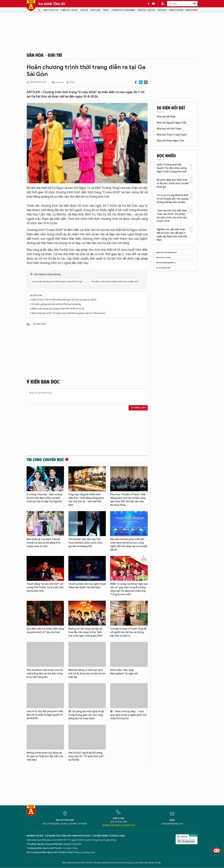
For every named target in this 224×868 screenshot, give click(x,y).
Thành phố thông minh (123, 10)
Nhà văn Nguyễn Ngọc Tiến (172, 123)
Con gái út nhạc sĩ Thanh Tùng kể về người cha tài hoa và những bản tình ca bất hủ (128, 632)
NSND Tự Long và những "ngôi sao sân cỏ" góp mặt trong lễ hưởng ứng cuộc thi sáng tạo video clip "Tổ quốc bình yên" (129, 589)
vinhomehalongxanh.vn (166, 263)
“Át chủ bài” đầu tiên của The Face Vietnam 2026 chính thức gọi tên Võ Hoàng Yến (85, 543)
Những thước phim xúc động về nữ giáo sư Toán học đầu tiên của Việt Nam (45, 756)
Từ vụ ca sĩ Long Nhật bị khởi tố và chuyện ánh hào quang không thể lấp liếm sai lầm (173, 199)
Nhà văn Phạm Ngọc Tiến (170, 141)
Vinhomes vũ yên (163, 257)
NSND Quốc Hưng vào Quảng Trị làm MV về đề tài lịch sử (58, 309)
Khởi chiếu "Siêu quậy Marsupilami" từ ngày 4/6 (124, 672)
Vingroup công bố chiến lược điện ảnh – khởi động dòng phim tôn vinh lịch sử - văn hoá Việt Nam (86, 500)
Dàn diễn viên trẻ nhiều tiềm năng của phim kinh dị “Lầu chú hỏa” (45, 631)
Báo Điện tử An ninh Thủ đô (31, 6)
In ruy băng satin (163, 268)
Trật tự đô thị (51, 10)
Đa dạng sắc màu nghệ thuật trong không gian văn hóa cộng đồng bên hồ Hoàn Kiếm (86, 715)
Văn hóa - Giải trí (146, 10)
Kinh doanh (192, 10)
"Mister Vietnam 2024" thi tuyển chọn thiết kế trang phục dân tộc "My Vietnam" (69, 313)
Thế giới (84, 10)
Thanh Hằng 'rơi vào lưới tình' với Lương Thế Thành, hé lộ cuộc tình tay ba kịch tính (45, 587)
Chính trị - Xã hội (69, 10)
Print (146, 82)
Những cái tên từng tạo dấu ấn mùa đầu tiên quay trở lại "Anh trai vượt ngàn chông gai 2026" (86, 632)
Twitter (141, 82)
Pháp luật (96, 10)
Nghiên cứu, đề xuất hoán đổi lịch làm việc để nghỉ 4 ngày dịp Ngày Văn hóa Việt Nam (172, 235)
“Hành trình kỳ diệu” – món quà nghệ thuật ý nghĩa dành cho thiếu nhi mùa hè (128, 715)
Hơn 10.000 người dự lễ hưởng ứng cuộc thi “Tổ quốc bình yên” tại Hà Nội (86, 756)
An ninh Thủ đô (52, 4)
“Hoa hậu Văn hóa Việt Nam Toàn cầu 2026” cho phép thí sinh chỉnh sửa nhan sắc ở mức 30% (172, 216)
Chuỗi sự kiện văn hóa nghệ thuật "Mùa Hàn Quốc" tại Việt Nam (87, 586)
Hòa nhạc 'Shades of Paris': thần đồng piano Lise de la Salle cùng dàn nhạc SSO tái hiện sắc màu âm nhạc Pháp (128, 500)
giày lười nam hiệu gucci (166, 252)
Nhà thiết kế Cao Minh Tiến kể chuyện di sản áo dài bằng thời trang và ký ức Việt (43, 543)
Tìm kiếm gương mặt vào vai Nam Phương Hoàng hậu (56, 304)
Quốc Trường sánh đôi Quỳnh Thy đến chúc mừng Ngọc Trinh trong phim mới (172, 168)
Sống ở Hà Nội (176, 10)
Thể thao (162, 10)
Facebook (136, 82)
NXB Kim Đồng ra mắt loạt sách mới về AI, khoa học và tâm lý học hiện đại (87, 674)
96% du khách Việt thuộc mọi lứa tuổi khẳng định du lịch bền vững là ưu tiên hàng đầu (45, 674)
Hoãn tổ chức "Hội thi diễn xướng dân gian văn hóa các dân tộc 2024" (64, 300)
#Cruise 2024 (40, 324)
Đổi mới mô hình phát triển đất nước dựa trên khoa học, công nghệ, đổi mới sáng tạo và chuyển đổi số (129, 545)
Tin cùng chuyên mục (45, 459)
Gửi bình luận (138, 408)
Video (106, 10)
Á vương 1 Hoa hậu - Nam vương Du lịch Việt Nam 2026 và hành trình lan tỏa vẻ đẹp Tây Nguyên (44, 498)
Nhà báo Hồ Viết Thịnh (169, 129)
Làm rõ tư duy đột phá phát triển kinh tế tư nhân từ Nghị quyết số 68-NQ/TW (45, 715)
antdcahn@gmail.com (172, 824)
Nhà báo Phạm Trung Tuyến (172, 135)
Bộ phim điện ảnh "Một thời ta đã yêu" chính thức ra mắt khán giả (173, 183)
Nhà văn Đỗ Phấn (166, 117)
